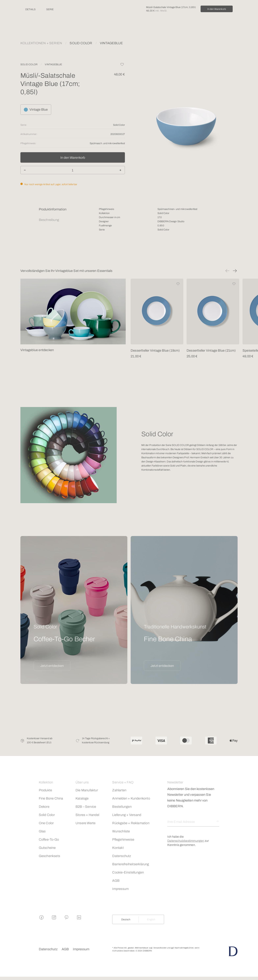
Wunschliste (121, 831)
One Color (46, 823)
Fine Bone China (51, 798)
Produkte (45, 790)
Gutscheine (47, 848)
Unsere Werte (85, 823)
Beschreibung (49, 220)
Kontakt (118, 848)
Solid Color (47, 815)
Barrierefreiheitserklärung (131, 864)
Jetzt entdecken (52, 666)
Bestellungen (122, 807)
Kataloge (82, 798)
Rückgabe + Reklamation (131, 823)
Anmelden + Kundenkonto (131, 798)
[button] (227, 271)
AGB (116, 881)
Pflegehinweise (123, 839)
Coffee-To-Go (49, 839)
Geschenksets (49, 856)
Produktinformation (53, 209)
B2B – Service (86, 807)
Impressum (120, 889)
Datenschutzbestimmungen (186, 841)
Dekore (44, 807)
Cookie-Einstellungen (128, 872)
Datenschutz (122, 856)
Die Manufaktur (87, 790)
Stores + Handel (87, 815)
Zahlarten (119, 790)
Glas (42, 831)
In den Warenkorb (217, 9)
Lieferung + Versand (127, 815)
